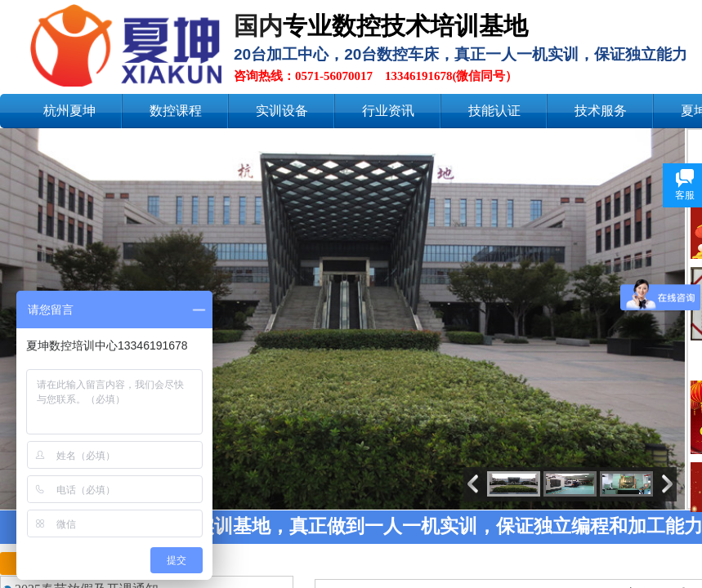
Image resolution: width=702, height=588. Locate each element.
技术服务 (601, 111)
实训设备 (282, 111)
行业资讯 (388, 111)
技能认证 (494, 111)
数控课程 (176, 111)
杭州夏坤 (69, 111)
